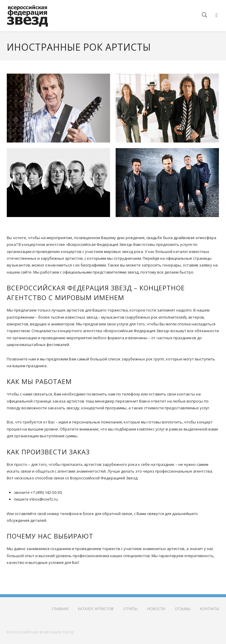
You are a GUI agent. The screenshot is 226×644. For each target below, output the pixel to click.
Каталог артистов (96, 609)
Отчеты (130, 609)
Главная (60, 609)
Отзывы (183, 609)
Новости (156, 609)
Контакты (210, 609)
